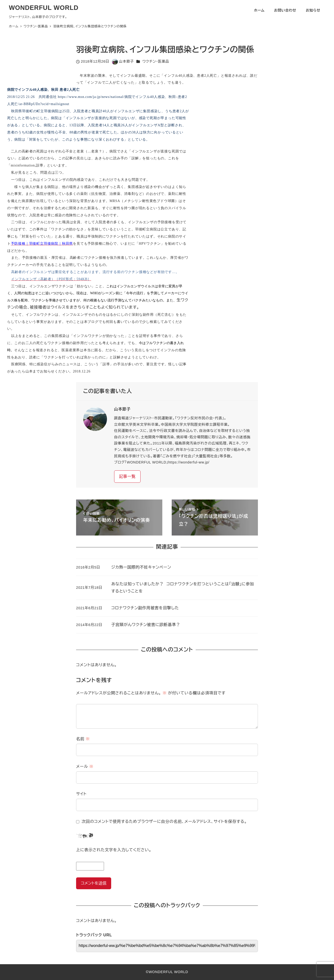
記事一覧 (127, 476)
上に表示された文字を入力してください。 (114, 850)
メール (85, 767)
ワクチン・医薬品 (156, 61)
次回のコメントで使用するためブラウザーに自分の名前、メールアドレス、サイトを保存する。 (164, 822)
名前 (83, 739)
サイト (81, 794)
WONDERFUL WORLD (44, 8)
